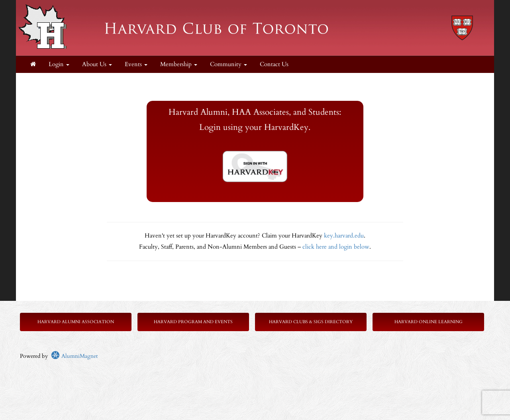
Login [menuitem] (59, 64)
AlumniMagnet (74, 356)
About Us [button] (97, 64)
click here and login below (336, 247)
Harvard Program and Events (193, 322)
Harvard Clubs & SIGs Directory (311, 322)
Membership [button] (179, 64)
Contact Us (274, 64)
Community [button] (229, 64)
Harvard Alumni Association (76, 322)
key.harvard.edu (344, 236)
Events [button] (136, 64)
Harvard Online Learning (429, 322)
